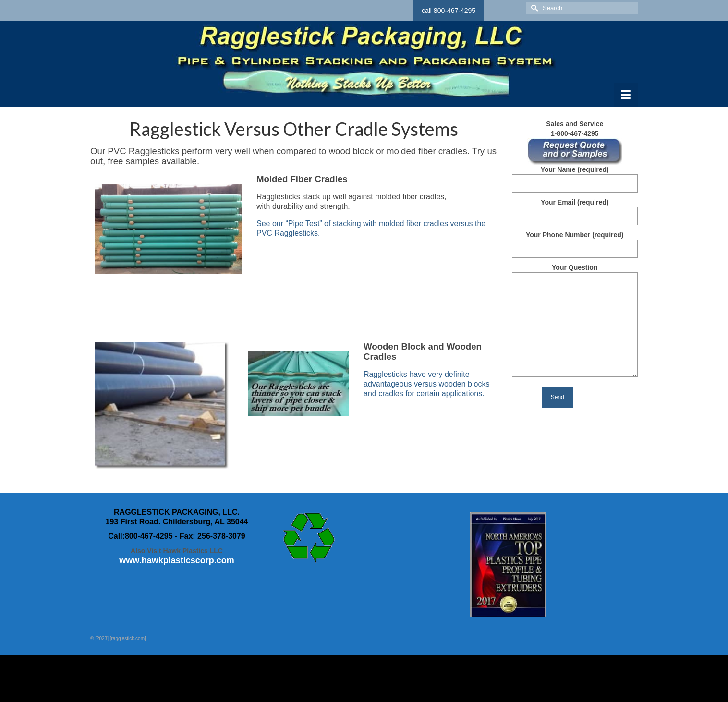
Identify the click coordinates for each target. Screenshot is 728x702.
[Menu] (626, 95)
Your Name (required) (575, 176)
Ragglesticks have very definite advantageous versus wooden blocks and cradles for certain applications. (426, 384)
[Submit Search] (533, 8)
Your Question (575, 272)
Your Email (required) (575, 209)
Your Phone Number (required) (575, 242)
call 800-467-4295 (449, 11)
